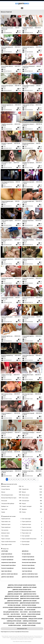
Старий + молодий (32, 506)
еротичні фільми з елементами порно (14, 607)
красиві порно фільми (14, 616)
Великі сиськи (32, 495)
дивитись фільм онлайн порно (22, 590)
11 (31, 479)
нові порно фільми (9, 623)
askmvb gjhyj (5, 551)
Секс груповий (32, 536)
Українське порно (11, 524)
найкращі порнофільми (30, 621)
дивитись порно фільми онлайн (30, 577)
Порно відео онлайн (11, 544)
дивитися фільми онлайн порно (29, 603)
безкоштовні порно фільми (29, 562)
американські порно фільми (9, 562)
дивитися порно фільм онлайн (29, 596)
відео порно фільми (6, 571)
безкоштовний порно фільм (9, 565)
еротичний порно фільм (16, 610)
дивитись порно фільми (8, 577)
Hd (32, 486)
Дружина (32, 509)
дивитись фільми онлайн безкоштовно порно (22, 592)
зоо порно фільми (30, 610)
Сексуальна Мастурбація (11, 504)
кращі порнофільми (21, 619)
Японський (11, 501)
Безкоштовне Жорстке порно (11, 498)
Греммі (11, 512)
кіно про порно (15, 614)
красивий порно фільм (29, 616)
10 (28, 479)
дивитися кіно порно (30, 594)
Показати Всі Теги (22, 629)
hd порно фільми (26, 554)
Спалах (32, 512)
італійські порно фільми (28, 560)
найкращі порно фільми (14, 621)
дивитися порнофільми (14, 601)
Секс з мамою (11, 536)
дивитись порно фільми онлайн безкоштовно (22, 585)
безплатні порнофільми (7, 568)
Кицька (32, 504)
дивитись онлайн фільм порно (30, 574)
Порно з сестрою (11, 539)
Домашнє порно (11, 486)
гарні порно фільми (27, 571)
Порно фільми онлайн (18, 642)
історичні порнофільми (7, 560)
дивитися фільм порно (11, 603)
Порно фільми (32, 544)
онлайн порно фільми (29, 625)
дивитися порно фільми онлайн (30, 599)
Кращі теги (6, 549)
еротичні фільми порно (34, 607)
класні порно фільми (34, 614)
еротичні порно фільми (29, 605)
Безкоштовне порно (32, 530)
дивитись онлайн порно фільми (9, 574)
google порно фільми (7, 554)
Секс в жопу (32, 498)
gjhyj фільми (25, 551)
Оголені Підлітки (11, 489)
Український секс (11, 519)
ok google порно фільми (8, 557)
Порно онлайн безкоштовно (32, 539)
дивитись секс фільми (30, 587)
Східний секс (32, 489)
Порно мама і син (11, 522)
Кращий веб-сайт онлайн (9, 516)
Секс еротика (11, 530)
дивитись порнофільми (14, 587)
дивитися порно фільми (11, 599)
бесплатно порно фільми (28, 568)
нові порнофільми (21, 623)
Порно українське (32, 522)
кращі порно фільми (8, 619)
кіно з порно (24, 612)
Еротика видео (32, 542)
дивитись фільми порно (15, 594)
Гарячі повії (11, 509)
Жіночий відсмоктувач (11, 495)
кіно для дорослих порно (11, 612)
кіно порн (6, 614)
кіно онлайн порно (35, 612)
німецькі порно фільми (35, 619)
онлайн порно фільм (14, 625)
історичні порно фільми (28, 557)
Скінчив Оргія (32, 501)
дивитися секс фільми (30, 601)
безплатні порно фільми (28, 565)
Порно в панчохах (32, 527)
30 (34, 479)
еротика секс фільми (14, 605)
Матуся (11, 492)
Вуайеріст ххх (11, 506)
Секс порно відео (32, 519)
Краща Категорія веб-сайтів (10, 484)
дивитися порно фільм (12, 596)
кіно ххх (24, 614)
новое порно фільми (34, 623)
